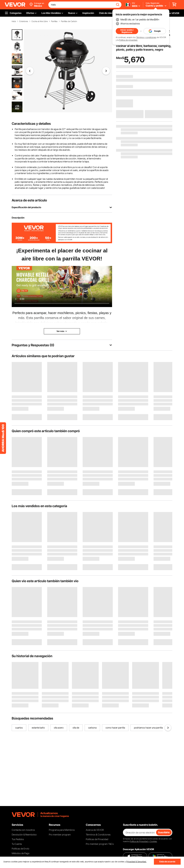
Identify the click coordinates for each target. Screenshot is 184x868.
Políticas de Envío (20, 849)
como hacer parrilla (115, 728)
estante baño (38, 728)
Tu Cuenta (17, 844)
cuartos (19, 728)
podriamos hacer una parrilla (148, 728)
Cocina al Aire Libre (40, 21)
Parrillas (54, 21)
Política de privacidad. (128, 40)
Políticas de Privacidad (97, 839)
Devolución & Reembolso (24, 835)
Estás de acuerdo (167, 862)
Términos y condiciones (146, 37)
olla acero (59, 728)
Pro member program (60, 835)
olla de (76, 728)
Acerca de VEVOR (95, 830)
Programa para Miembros (62, 830)
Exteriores (24, 21)
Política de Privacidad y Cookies (143, 841)
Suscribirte (164, 832)
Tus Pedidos (18, 839)
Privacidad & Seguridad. (136, 862)
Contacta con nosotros (23, 830)
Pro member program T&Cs (100, 844)
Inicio (14, 21)
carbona (92, 728)
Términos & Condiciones (98, 835)
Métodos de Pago (21, 853)
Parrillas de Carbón (69, 21)
